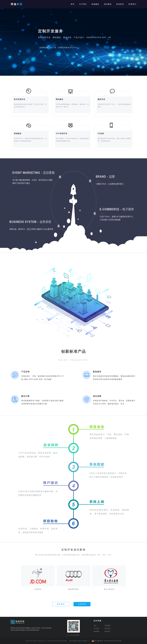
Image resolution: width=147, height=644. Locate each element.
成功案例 (108, 4)
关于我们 (83, 4)
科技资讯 (120, 4)
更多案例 (61, 604)
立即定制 (82, 604)
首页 (73, 4)
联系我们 (132, 4)
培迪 (17, 4)
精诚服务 (95, 4)
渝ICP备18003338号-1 (79, 641)
